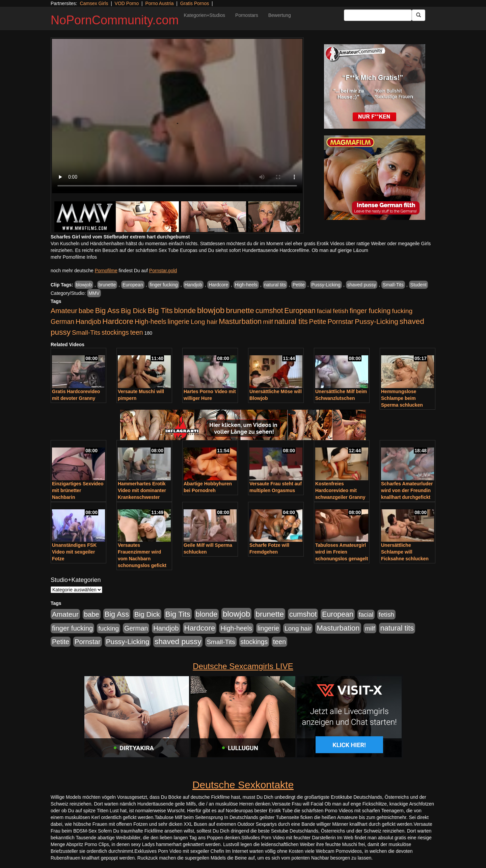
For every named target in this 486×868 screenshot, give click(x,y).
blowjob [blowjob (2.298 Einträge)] (211, 310)
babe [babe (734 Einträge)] (86, 311)
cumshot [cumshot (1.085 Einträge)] (269, 311)
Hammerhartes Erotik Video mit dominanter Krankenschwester (142, 490)
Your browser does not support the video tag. (177, 116)
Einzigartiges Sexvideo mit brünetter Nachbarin (78, 490)
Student (418, 285)
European (133, 285)
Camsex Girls (94, 3)
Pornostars (247, 15)
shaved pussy (362, 285)
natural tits (275, 285)
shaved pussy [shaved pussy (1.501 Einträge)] (178, 642)
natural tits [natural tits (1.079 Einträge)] (291, 322)
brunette (107, 285)
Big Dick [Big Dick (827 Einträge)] (134, 311)
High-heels (246, 285)
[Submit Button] (418, 15)
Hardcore (218, 285)
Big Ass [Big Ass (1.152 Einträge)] (107, 311)
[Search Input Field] (378, 15)
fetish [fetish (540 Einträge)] (341, 311)
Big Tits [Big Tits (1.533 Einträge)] (160, 310)
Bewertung (280, 15)
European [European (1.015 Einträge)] (300, 311)
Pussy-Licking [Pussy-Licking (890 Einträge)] (376, 321)
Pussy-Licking (326, 285)
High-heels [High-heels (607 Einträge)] (151, 322)
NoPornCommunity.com (115, 20)
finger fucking (164, 285)
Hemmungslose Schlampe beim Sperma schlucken (402, 398)
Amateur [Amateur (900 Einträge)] (64, 311)
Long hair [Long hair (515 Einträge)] (204, 322)
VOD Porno (127, 3)
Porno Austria (159, 3)
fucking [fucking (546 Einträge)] (402, 311)
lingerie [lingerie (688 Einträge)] (178, 322)
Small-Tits (393, 285)
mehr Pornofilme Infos (74, 257)
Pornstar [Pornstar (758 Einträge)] (341, 322)
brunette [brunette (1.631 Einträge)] (240, 310)
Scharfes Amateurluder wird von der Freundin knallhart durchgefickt (407, 490)
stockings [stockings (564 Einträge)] (115, 332)
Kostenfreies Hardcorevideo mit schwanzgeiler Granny (340, 490)
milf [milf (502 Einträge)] (268, 322)
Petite (299, 285)
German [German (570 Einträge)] (62, 322)
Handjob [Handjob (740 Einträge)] (88, 322)
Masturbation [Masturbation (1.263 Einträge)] (240, 321)
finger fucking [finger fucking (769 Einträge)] (370, 311)
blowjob (84, 285)
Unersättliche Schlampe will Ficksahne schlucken (405, 552)
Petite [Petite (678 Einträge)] (318, 322)
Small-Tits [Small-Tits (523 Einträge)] (86, 333)
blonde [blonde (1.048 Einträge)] (185, 311)
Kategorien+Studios (204, 15)
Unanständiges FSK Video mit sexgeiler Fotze (74, 552)
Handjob (193, 285)
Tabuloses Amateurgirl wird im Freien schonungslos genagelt (342, 552)
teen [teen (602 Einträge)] (137, 332)
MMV (94, 293)
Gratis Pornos (195, 3)
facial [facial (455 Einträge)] (324, 311)
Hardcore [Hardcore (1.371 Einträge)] (118, 321)
